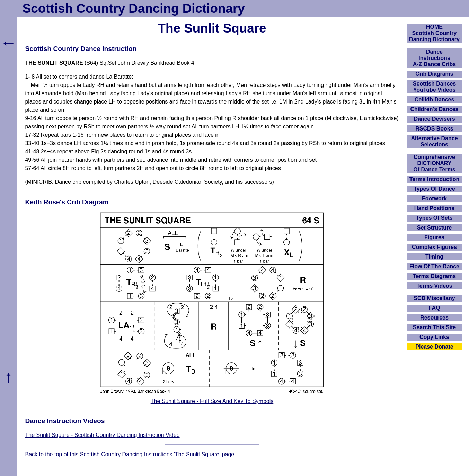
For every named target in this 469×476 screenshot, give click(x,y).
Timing (434, 257)
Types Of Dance (434, 189)
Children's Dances (435, 109)
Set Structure (434, 228)
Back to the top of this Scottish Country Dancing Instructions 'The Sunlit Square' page (130, 454)
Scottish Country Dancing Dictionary (134, 8)
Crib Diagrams (434, 74)
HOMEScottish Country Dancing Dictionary (434, 33)
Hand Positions (434, 208)
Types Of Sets (434, 218)
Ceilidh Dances (435, 100)
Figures (434, 237)
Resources (434, 318)
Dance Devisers (434, 119)
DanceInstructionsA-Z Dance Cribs (434, 58)
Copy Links (434, 337)
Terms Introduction (435, 179)
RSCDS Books (434, 129)
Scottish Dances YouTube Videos (434, 87)
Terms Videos (434, 286)
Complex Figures (434, 247)
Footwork (434, 199)
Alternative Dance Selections (434, 141)
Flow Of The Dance (434, 266)
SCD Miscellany (434, 298)
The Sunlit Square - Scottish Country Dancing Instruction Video (102, 435)
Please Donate (434, 347)
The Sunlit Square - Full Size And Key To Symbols (212, 401)
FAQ (435, 308)
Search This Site (435, 327)
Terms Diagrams (434, 276)
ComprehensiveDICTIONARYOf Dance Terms (434, 163)
